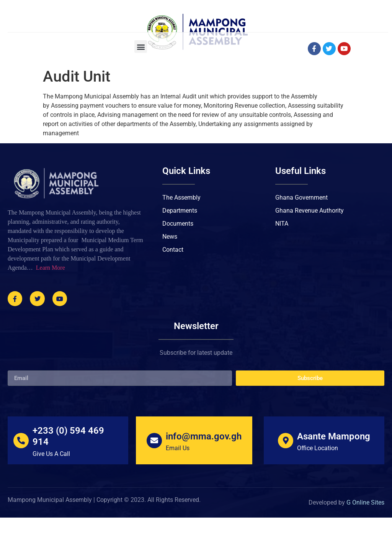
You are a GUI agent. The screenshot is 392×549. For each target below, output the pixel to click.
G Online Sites (365, 534)
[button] (141, 78)
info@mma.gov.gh (204, 467)
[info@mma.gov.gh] (154, 472)
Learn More (51, 299)
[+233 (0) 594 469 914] (21, 472)
